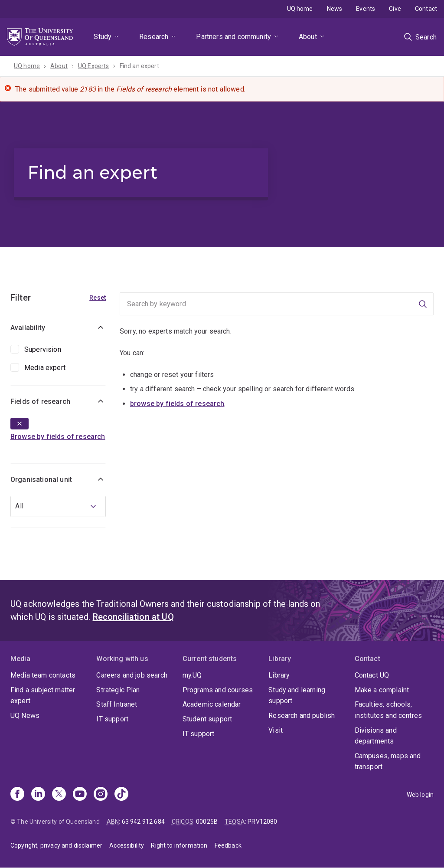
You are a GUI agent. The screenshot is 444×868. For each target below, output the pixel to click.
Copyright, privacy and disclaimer (56, 845)
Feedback (228, 845)
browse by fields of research (177, 404)
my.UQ (192, 675)
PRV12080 (262, 822)
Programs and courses (218, 690)
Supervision (43, 349)
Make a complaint (382, 690)
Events (366, 9)
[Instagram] (101, 795)
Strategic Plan (118, 690)
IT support (112, 719)
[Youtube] (80, 795)
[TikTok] (121, 795)
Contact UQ (372, 675)
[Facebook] (17, 795)
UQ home (300, 9)
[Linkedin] (38, 795)
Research (154, 37)
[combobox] (58, 506)
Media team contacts (43, 675)
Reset (98, 298)
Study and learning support (297, 696)
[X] (59, 795)
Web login (420, 795)
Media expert (45, 368)
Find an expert (139, 66)
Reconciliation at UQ (133, 617)
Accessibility (127, 845)
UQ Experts (94, 66)
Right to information (179, 845)
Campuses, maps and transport (388, 762)
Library (279, 675)
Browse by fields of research (58, 437)
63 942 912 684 (143, 822)
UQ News (25, 716)
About (308, 37)
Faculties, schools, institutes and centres (388, 710)
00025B (207, 822)
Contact (426, 9)
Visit (276, 730)
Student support (207, 719)
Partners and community (233, 37)
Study (103, 37)
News (335, 9)
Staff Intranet (117, 704)
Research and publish (302, 716)
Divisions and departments (376, 736)
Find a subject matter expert (43, 696)
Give (395, 9)
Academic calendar (212, 704)
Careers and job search (132, 675)
